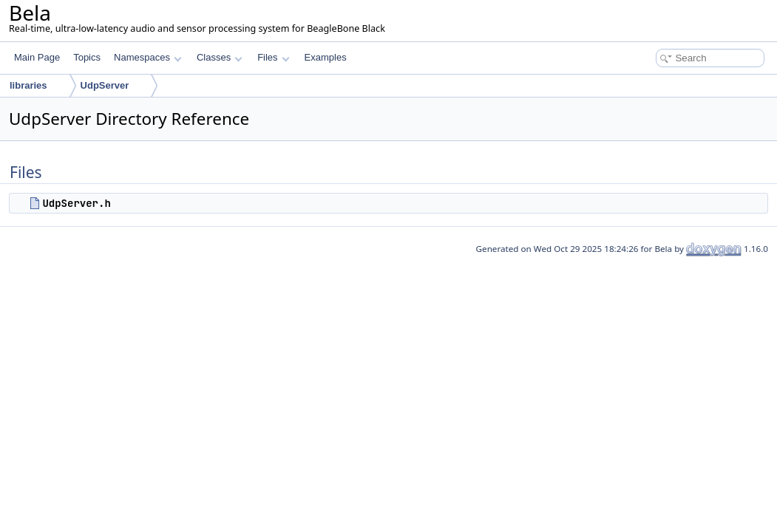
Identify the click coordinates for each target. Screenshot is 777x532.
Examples (326, 57)
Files (273, 57)
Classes (220, 57)
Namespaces (147, 57)
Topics (87, 57)
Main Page (37, 57)
